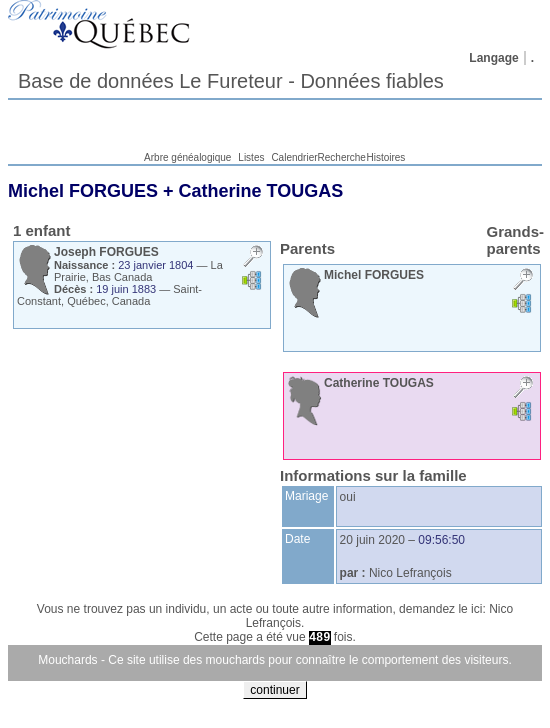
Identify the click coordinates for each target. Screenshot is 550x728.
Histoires (385, 157)
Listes (251, 157)
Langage (493, 58)
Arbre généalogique (187, 157)
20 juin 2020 (372, 540)
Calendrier (294, 157)
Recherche (342, 157)
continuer (274, 690)
